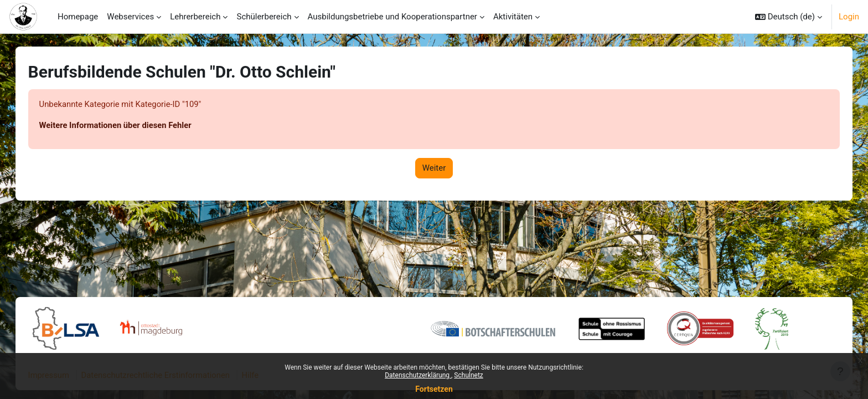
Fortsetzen (434, 389)
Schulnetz (468, 375)
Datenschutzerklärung (418, 375)
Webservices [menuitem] (130, 17)
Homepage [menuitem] (78, 17)
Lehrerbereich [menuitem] (195, 17)
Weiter (434, 168)
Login (849, 17)
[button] (789, 17)
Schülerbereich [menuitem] (264, 17)
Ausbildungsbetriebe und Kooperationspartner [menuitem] (392, 17)
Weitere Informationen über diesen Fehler (128, 126)
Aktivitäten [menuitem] (513, 17)
